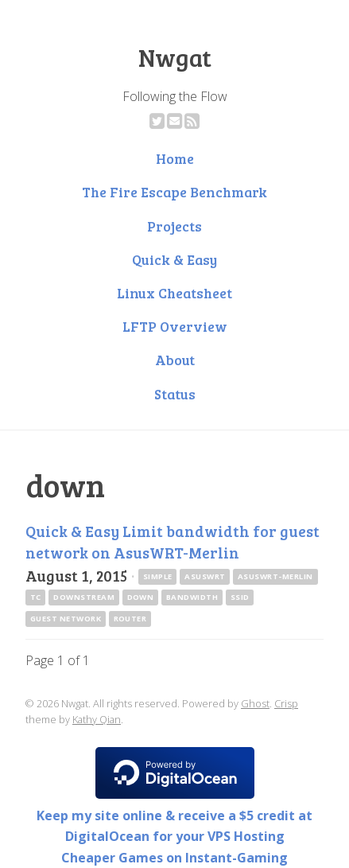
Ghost (255, 703)
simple (158, 576)
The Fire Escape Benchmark (174, 192)
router (130, 619)
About (175, 360)
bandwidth (192, 597)
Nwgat (175, 57)
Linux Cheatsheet (174, 293)
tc (36, 597)
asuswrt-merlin (275, 576)
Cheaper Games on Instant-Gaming (174, 858)
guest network (66, 619)
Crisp (286, 703)
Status (175, 394)
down (141, 597)
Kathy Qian (97, 719)
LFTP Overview (175, 326)
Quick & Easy (174, 259)
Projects (174, 226)
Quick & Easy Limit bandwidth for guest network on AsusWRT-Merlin (173, 541)
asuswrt (205, 576)
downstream (84, 597)
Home (175, 158)
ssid (240, 597)
